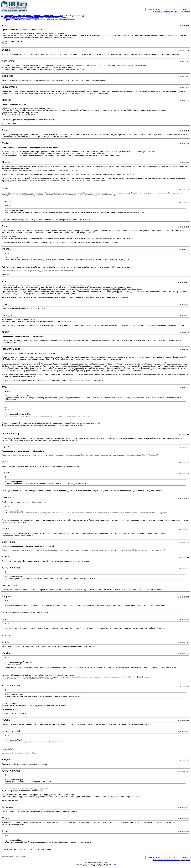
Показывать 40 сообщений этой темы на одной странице (171, 12)
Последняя (184, 9)
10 (177, 9)
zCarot (114, 864)
